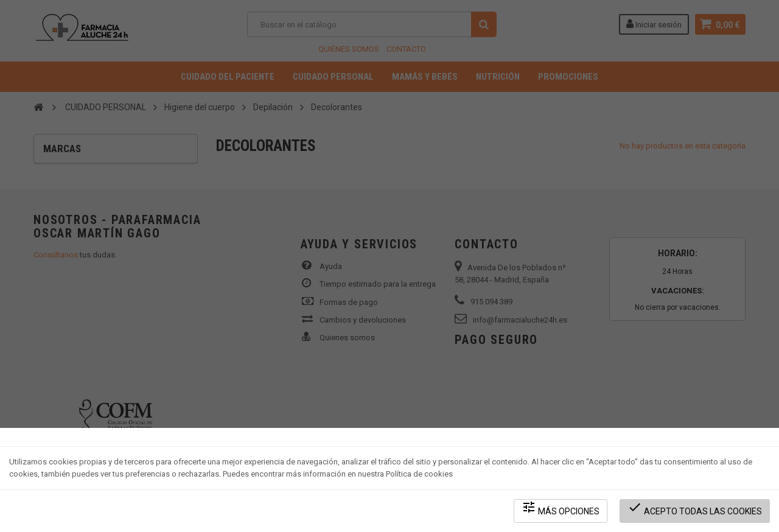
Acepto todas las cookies (695, 508)
